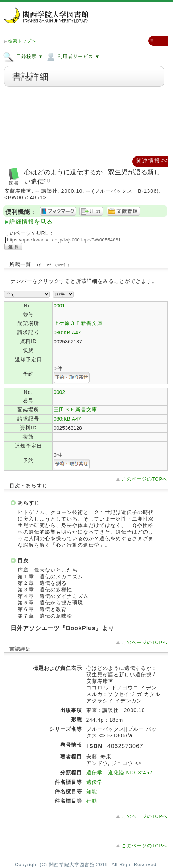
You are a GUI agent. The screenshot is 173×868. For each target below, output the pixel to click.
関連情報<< (152, 161)
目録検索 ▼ (23, 56)
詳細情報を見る (31, 222)
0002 (59, 392)
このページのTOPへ (145, 479)
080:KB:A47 (67, 333)
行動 (92, 801)
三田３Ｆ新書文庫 (75, 409)
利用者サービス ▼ (72, 56)
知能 (92, 791)
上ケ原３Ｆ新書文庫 (78, 323)
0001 (59, 306)
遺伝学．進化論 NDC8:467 (120, 773)
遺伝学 (94, 782)
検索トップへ (22, 41)
